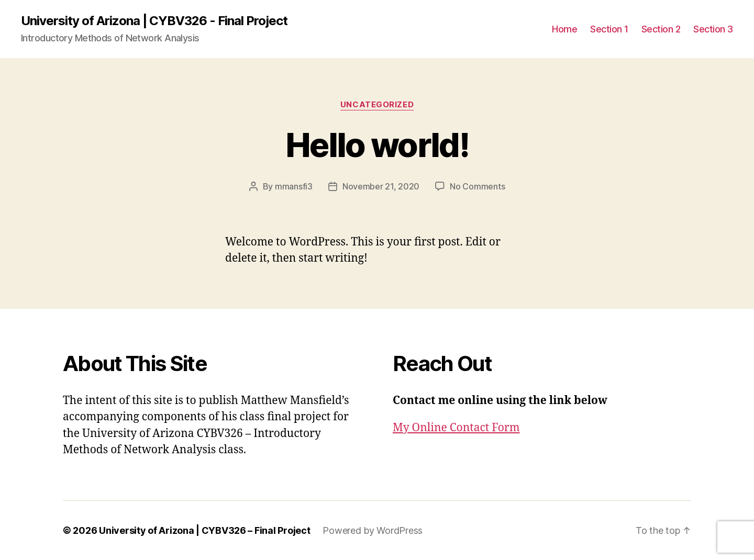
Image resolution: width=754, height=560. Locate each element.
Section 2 (661, 29)
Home (564, 29)
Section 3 (713, 29)
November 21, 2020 (381, 186)
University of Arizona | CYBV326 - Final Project (154, 21)
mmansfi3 (294, 186)
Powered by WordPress (373, 530)
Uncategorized (377, 105)
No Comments (477, 186)
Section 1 (609, 29)
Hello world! (377, 145)
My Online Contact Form (456, 428)
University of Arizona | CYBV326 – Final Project (204, 530)
